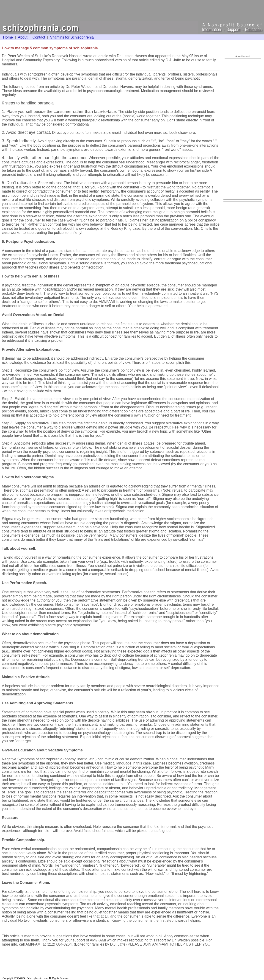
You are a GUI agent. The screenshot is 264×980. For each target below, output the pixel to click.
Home (8, 37)
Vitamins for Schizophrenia (72, 37)
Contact (39, 37)
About (23, 37)
